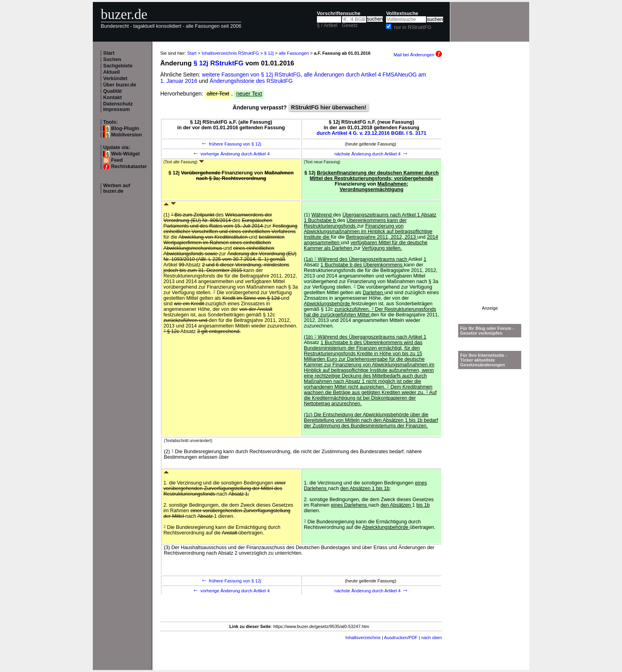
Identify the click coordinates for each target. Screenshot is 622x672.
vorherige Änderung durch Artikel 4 (231, 154)
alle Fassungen (294, 53)
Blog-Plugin (125, 128)
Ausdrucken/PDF (401, 638)
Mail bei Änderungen (418, 55)
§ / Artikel (327, 25)
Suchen (112, 59)
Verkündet (115, 78)
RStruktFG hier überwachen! (329, 107)
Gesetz (350, 25)
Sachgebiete (118, 66)
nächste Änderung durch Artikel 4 (371, 154)
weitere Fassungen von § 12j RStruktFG (251, 75)
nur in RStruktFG (413, 27)
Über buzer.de (120, 85)
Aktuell (111, 72)
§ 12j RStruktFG (219, 63)
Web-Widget (125, 154)
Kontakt (112, 98)
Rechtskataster (129, 167)
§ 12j (269, 53)
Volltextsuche (402, 13)
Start (109, 53)
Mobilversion (127, 135)
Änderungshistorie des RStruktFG (251, 81)
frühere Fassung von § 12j (231, 144)
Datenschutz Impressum (118, 107)
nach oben (432, 638)
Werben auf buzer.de (117, 188)
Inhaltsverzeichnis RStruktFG (230, 53)
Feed (117, 160)
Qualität (112, 91)
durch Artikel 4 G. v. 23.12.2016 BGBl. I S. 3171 (371, 133)
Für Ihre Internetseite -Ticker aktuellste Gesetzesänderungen (484, 360)
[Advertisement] (490, 187)
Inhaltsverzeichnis (363, 638)
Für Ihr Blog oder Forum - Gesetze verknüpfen (487, 331)
